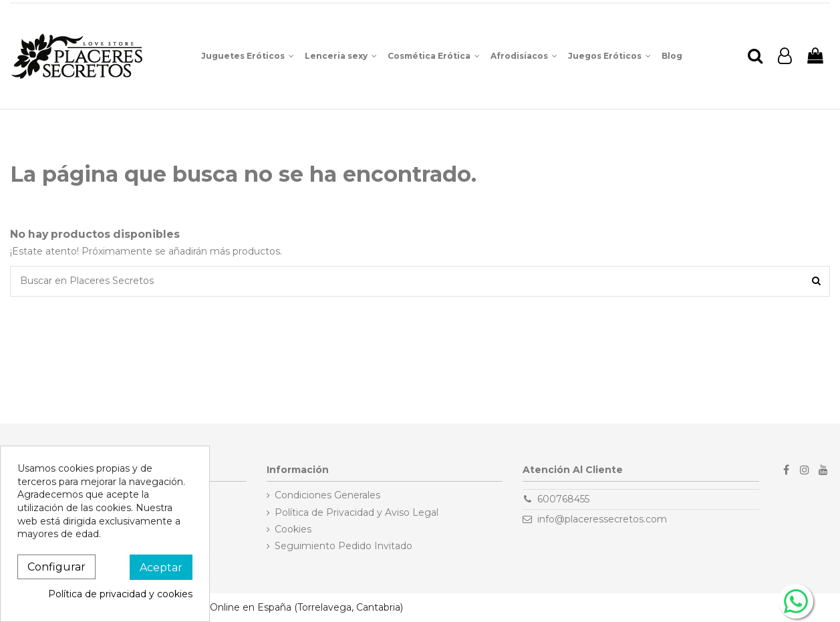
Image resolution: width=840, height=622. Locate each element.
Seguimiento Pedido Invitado (343, 546)
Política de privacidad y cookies (120, 594)
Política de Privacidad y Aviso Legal (357, 512)
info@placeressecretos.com (602, 519)
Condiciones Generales (327, 495)
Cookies (293, 529)
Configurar (56, 567)
